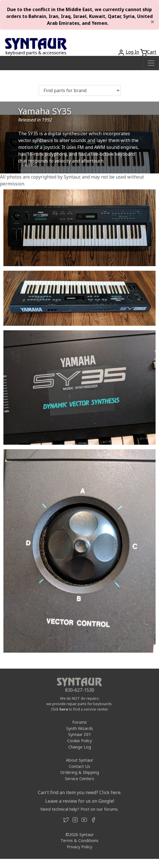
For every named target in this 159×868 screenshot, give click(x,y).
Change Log (80, 747)
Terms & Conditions (79, 840)
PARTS (29, 165)
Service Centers (79, 779)
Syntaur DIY (79, 734)
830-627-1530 (80, 690)
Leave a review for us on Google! (80, 801)
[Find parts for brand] (80, 90)
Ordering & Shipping (80, 772)
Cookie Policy (79, 741)
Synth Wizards (80, 728)
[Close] (152, 22)
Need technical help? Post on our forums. (79, 809)
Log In (132, 52)
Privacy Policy (79, 847)
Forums (79, 722)
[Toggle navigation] (151, 63)
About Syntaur (80, 760)
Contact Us (79, 766)
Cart (152, 52)
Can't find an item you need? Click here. (80, 792)
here (64, 709)
